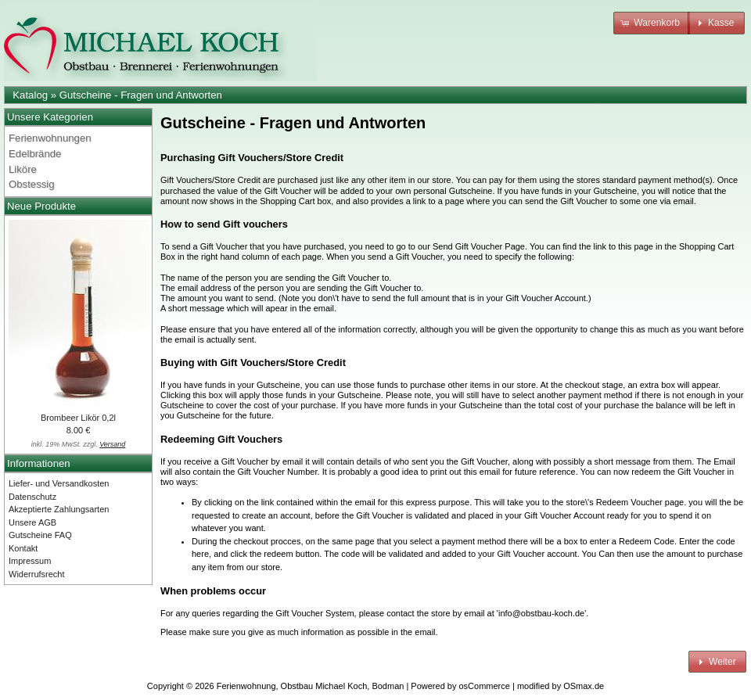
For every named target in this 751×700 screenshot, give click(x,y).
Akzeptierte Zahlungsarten (59, 509)
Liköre (23, 169)
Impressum (30, 561)
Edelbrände (35, 154)
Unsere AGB (32, 522)
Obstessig (32, 184)
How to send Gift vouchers (224, 224)
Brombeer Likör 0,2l (78, 418)
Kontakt (23, 548)
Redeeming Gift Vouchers (221, 439)
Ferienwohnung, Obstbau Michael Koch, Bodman (311, 686)
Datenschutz (32, 497)
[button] (652, 23)
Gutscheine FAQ (40, 535)
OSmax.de (584, 686)
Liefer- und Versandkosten (59, 483)
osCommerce (485, 686)
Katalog (30, 95)
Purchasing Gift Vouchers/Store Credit (252, 158)
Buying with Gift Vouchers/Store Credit (253, 363)
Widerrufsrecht (37, 574)
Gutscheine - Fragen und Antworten (141, 95)
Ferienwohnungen (50, 138)
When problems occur (213, 591)
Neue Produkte (41, 206)
